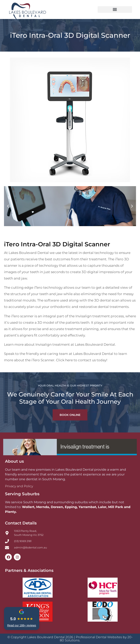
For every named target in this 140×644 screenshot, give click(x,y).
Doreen (57, 507)
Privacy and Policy (19, 486)
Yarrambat (87, 507)
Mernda (43, 507)
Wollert (28, 507)
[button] (115, 9)
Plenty (10, 512)
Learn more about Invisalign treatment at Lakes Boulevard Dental (59, 344)
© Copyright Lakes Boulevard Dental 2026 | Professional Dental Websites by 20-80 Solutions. (70, 639)
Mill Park (116, 507)
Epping (71, 507)
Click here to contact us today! (82, 360)
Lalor (102, 507)
